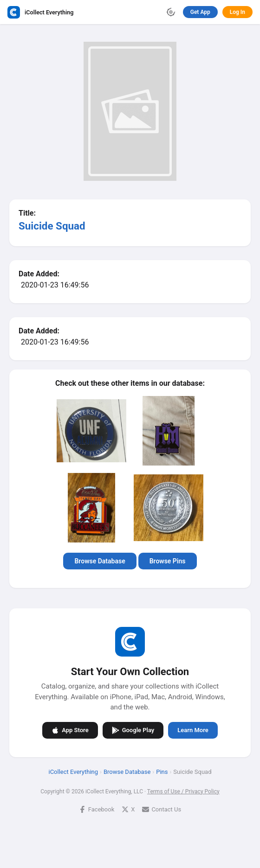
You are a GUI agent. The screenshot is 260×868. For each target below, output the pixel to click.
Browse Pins (168, 561)
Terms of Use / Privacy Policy (183, 791)
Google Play (133, 730)
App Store (70, 730)
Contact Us (162, 809)
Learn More (193, 730)
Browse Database (100, 561)
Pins (162, 771)
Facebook (97, 809)
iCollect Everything (73, 771)
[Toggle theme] (171, 12)
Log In (237, 12)
